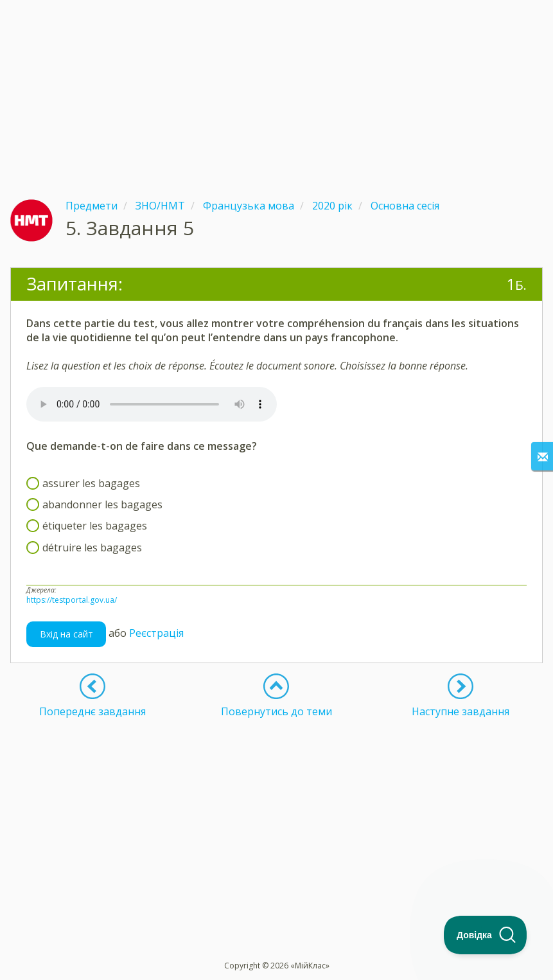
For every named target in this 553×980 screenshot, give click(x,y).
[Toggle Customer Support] (486, 935)
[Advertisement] (276, 90)
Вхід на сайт (66, 634)
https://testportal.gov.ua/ (72, 600)
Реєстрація (156, 633)
